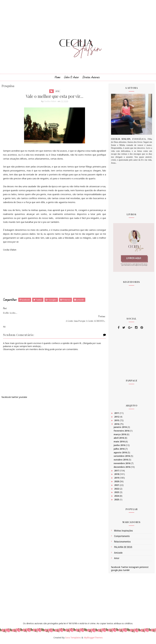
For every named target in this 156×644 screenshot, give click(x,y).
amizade (118, 554)
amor (117, 560)
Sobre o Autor (71, 79)
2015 (117, 422)
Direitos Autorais (91, 79)
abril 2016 (119, 440)
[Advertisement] (53, 284)
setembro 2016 (122, 458)
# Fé (56, 93)
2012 (117, 418)
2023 (117, 494)
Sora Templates (73, 639)
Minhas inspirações (123, 532)
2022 (117, 490)
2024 (117, 497)
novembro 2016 (122, 465)
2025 (117, 501)
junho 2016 (120, 447)
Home (57, 79)
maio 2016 (119, 443)
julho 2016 (119, 450)
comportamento (122, 538)
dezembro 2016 (122, 468)
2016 (117, 426)
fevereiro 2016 (122, 432)
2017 (117, 472)
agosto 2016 (121, 454)
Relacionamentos (122, 543)
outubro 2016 (121, 461)
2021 (117, 487)
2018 (117, 476)
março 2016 (120, 436)
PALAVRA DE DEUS (123, 549)
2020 (117, 483)
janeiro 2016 (121, 429)
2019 (117, 479)
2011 (117, 415)
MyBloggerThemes (93, 639)
